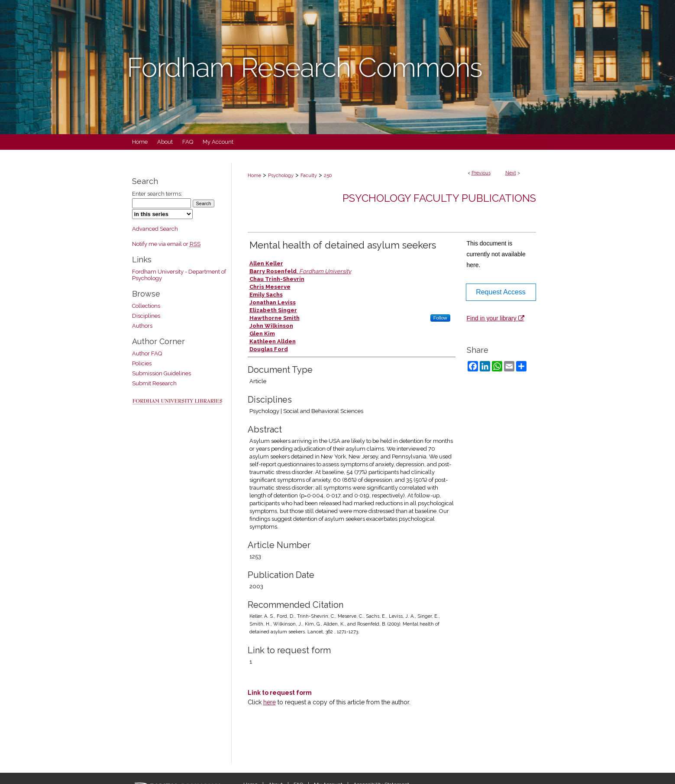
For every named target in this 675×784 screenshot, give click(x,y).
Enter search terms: (157, 194)
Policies (142, 363)
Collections (146, 306)
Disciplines (146, 316)
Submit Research (154, 383)
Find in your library (496, 318)
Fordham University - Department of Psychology (179, 275)
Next (511, 173)
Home (254, 176)
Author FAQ (147, 353)
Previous (481, 173)
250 (328, 176)
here (270, 702)
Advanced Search (155, 229)
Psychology (281, 176)
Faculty (309, 176)
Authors (142, 326)
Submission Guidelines (161, 373)
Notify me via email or (166, 244)
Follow (440, 318)
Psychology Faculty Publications (439, 198)
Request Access (501, 292)
